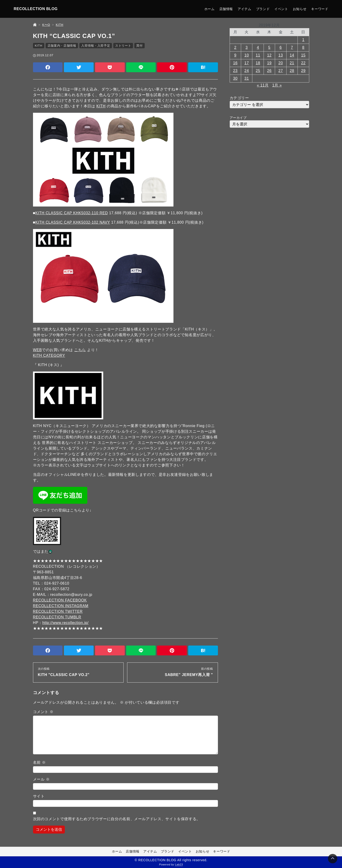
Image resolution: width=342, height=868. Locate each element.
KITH (39, 46)
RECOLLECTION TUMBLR (57, 617)
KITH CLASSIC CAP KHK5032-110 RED (72, 213)
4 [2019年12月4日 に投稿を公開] (258, 47)
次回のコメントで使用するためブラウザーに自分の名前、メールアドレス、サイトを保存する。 (117, 819)
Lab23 (179, 865)
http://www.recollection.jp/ (66, 623)
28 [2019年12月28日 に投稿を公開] (292, 71)
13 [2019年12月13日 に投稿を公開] (281, 55)
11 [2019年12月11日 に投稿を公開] (258, 55)
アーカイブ (238, 118)
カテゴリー (239, 98)
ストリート (123, 46)
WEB (37, 350)
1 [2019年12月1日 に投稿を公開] (303, 40)
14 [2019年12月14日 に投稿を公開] (292, 55)
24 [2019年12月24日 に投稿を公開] (247, 71)
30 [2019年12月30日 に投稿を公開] (235, 78)
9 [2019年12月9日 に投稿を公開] (235, 55)
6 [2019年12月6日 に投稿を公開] (281, 47)
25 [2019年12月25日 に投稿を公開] (258, 71)
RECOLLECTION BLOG (36, 9)
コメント (43, 712)
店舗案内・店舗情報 (62, 46)
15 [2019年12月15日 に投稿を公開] (303, 55)
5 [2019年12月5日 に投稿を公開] (269, 47)
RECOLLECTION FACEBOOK (60, 600)
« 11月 (263, 85)
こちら (80, 350)
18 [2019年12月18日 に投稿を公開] (258, 63)
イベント (281, 9)
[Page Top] (333, 859)
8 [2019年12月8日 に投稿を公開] (303, 47)
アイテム (245, 9)
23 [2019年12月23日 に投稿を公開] (235, 71)
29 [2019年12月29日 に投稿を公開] (303, 71)
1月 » (277, 85)
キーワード (320, 9)
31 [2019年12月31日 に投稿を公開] (247, 78)
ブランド (263, 9)
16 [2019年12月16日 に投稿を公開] (235, 63)
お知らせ (300, 9)
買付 (139, 46)
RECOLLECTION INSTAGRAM (61, 606)
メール (41, 779)
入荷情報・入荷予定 (96, 46)
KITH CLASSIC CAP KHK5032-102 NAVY (73, 222)
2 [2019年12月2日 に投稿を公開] (235, 47)
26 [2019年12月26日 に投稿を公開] (269, 71)
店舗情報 (226, 9)
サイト (39, 796)
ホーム (210, 9)
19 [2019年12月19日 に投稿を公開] (269, 63)
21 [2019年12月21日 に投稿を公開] (292, 63)
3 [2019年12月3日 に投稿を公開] (247, 47)
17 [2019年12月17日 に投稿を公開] (247, 63)
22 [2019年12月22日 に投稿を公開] (303, 63)
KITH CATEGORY (49, 355)
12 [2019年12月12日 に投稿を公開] (269, 55)
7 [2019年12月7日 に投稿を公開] (292, 47)
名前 (39, 762)
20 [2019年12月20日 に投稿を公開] (281, 63)
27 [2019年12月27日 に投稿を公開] (281, 71)
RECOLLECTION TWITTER (58, 611)
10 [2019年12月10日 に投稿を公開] (247, 55)
